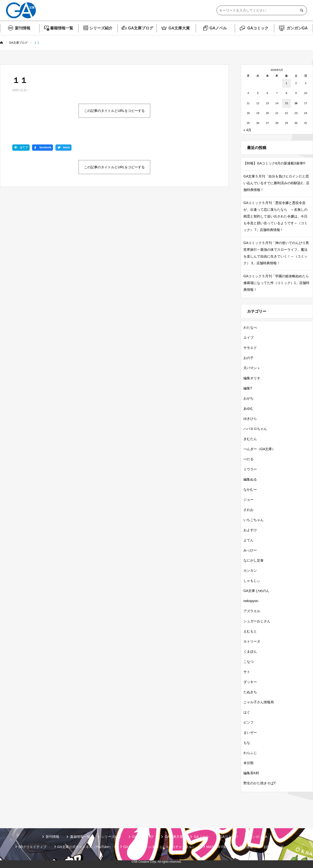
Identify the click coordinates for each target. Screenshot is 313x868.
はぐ (247, 712)
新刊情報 (23, 28)
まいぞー (250, 732)
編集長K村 (251, 773)
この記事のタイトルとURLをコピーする (114, 111)
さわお (248, 510)
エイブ (248, 338)
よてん (248, 540)
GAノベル (218, 28)
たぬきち (250, 692)
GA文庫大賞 (179, 28)
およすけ (250, 530)
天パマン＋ (252, 368)
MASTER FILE (217, 847)
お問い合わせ (274, 847)
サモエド (250, 348)
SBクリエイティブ (32, 847)
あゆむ (248, 408)
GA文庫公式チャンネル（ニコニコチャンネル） (159, 847)
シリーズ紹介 (101, 28)
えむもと (250, 631)
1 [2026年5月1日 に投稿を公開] (287, 83)
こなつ (248, 662)
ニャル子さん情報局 (259, 702)
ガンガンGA (297, 28)
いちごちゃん (254, 520)
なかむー (250, 489)
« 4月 (247, 130)
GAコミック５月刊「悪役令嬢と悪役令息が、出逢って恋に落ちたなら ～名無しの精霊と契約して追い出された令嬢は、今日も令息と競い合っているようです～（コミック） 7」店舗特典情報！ (275, 216)
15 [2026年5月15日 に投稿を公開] (287, 103)
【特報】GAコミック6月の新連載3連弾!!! (274, 163)
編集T (248, 388)
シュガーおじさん (257, 621)
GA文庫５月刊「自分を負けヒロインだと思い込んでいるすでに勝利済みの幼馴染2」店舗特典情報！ (276, 183)
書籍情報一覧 (62, 28)
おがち (248, 398)
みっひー (250, 550)
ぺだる (248, 459)
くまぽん (250, 651)
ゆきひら (250, 419)
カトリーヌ (252, 641)
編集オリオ (252, 378)
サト (247, 672)
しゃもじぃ (252, 581)
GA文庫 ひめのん (256, 591)
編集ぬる (250, 479)
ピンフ (248, 722)
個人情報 (246, 847)
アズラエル (252, 611)
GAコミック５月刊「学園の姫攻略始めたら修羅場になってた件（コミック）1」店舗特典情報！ (276, 283)
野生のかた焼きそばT (260, 783)
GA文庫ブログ (141, 28)
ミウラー (250, 469)
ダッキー (250, 682)
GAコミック (258, 28)
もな (247, 743)
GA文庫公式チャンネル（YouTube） (85, 847)
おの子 (248, 358)
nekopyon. (251, 601)
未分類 (248, 763)
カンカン (250, 570)
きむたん (250, 439)
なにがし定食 (254, 560)
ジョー (248, 500)
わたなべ (250, 327)
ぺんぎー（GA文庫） (259, 449)
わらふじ (250, 753)
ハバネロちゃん (255, 429)
